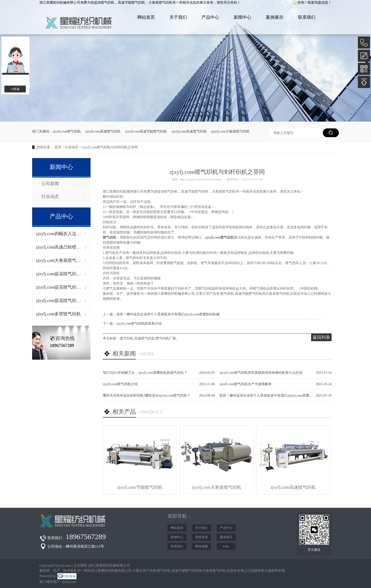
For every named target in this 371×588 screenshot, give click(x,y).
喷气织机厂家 (166, 338)
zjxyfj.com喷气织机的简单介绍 (139, 324)
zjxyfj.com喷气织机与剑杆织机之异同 (110, 147)
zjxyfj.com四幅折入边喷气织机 (59, 234)
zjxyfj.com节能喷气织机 (140, 487)
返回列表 (321, 337)
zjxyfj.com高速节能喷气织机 (146, 131)
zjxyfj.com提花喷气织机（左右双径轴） (59, 301)
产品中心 (210, 17)
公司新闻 (50, 184)
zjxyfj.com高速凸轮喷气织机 (59, 247)
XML (226, 546)
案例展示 (275, 17)
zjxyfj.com (69, 582)
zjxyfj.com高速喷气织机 (103, 131)
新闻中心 (242, 17)
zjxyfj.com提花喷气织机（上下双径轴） (59, 287)
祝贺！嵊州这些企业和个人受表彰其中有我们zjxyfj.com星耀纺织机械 (168, 314)
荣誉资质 (202, 537)
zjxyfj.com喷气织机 (67, 131)
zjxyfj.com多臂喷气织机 (58, 314)
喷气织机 (108, 3)
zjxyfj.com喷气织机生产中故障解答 (245, 384)
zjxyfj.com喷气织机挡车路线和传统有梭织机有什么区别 (261, 373)
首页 (58, 147)
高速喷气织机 (145, 338)
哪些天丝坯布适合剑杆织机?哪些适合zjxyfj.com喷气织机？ (147, 396)
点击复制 (80, 566)
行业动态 (72, 147)
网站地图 (202, 546)
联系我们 (307, 17)
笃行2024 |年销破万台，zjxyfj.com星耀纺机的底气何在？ (145, 373)
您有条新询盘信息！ (312, 3)
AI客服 (15, 89)
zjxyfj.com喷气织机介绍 (120, 384)
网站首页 (146, 17)
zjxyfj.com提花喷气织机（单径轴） (59, 274)
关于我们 (178, 17)
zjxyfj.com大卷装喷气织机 (230, 131)
